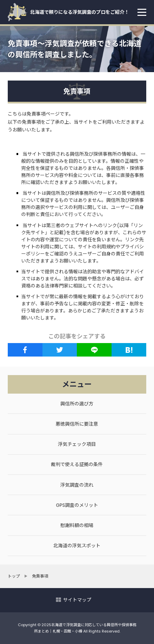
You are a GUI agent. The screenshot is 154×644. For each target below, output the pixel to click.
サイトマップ (77, 600)
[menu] (142, 12)
